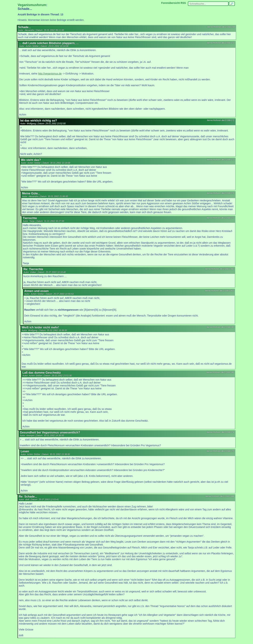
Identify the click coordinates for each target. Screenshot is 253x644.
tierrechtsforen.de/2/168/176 (220, 193)
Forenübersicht (170, 3)
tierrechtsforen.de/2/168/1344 (220, 496)
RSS (183, 3)
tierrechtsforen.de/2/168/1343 (219, 291)
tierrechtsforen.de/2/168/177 (220, 218)
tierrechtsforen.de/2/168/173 (220, 160)
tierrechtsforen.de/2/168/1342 (220, 269)
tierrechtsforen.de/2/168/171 (221, 43)
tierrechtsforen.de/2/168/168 (221, 27)
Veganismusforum (32, 5)
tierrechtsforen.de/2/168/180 (220, 327)
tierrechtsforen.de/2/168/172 (221, 120)
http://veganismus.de (50, 74)
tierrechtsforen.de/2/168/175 (220, 451)
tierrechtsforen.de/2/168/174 (220, 432)
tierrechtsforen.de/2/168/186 (220, 372)
